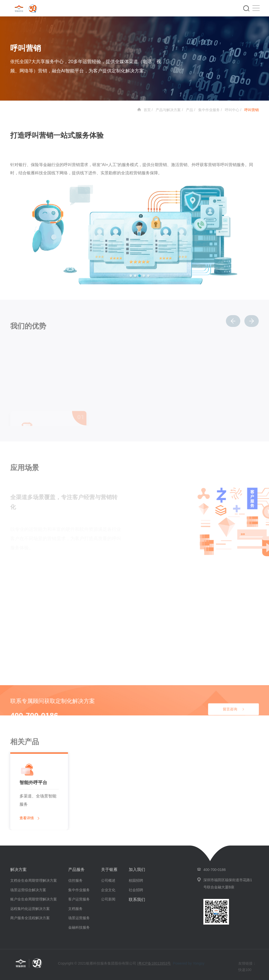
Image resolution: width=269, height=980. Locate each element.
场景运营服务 (79, 918)
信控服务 (75, 880)
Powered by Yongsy (189, 963)
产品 (190, 110)
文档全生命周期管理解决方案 (34, 880)
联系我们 (137, 900)
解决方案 (18, 870)
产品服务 (76, 870)
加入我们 (137, 870)
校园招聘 (136, 880)
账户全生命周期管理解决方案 (34, 899)
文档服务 (75, 909)
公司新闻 (108, 899)
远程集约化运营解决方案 (30, 909)
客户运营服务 (79, 899)
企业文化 (108, 890)
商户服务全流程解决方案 (30, 918)
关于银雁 (109, 870)
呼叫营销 (252, 110)
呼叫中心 (232, 110)
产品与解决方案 (168, 110)
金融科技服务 (79, 927)
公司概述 (108, 880)
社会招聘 (136, 890)
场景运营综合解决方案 (28, 890)
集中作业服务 (209, 110)
